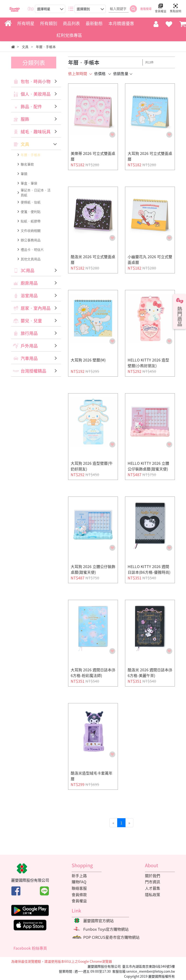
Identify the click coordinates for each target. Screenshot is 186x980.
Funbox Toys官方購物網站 (106, 929)
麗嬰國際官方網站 (98, 921)
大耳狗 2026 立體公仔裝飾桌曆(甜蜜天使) (93, 569)
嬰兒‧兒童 (31, 321)
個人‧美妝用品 (36, 94)
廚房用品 (29, 283)
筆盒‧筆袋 (29, 183)
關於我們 (153, 876)
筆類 (24, 174)
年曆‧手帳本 (31, 155)
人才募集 (153, 888)
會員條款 (79, 894)
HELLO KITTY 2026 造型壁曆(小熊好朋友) (148, 363)
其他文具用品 (31, 259)
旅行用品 (29, 333)
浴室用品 (29, 296)
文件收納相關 (31, 230)
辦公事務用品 (31, 240)
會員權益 (79, 901)
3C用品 (28, 270)
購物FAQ (79, 882)
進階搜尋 (146, 9)
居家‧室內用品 (36, 308)
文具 (25, 144)
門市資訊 (153, 882)
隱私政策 (153, 894)
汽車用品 (29, 358)
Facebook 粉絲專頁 (30, 948)
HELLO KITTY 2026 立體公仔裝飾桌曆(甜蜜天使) (148, 466)
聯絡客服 (79, 888)
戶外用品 (29, 346)
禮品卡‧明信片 (32, 249)
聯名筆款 (27, 164)
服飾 (25, 119)
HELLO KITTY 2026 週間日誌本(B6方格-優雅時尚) (149, 569)
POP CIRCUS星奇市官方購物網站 (111, 937)
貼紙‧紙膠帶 (31, 221)
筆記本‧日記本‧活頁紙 (36, 192)
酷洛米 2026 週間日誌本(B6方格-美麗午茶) (150, 673)
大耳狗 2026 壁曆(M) (88, 360)
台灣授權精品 (33, 371)
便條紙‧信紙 (31, 202)
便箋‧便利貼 (31, 212)
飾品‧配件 (31, 106)
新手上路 (79, 876)
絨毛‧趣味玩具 (36, 132)
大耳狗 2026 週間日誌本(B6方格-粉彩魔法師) (93, 673)
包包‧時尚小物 (36, 81)
